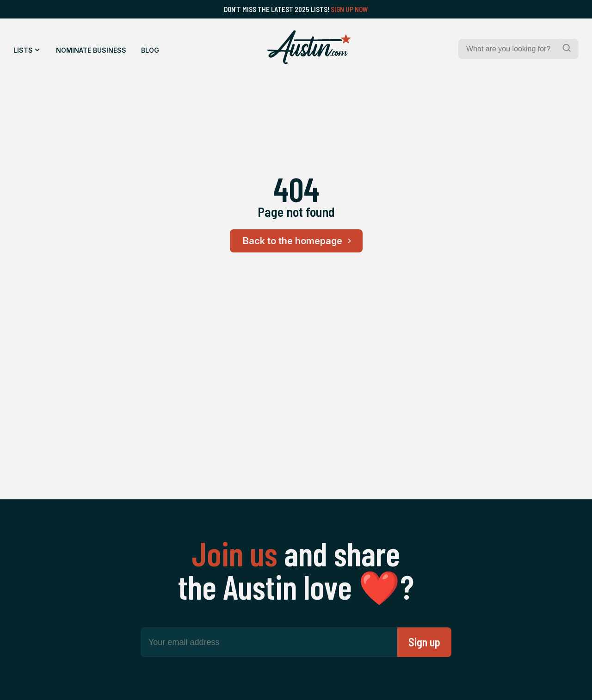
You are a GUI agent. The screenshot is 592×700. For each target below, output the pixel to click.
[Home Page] (309, 47)
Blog (150, 50)
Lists (23, 50)
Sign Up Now (349, 9)
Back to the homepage (299, 241)
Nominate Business (91, 50)
